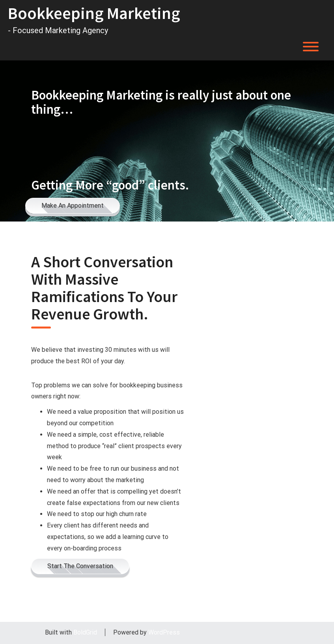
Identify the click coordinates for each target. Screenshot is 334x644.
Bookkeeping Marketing (94, 13)
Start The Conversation (80, 566)
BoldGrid (85, 632)
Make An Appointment (73, 206)
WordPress (164, 632)
